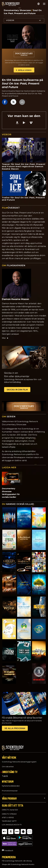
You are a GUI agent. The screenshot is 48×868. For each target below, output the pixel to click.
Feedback (9, 841)
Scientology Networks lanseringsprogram (19, 762)
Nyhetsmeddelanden (11, 786)
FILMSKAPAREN (14, 265)
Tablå (5, 776)
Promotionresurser (10, 791)
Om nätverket (8, 767)
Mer (5, 338)
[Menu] (44, 4)
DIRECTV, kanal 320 (10, 810)
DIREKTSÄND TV (10, 772)
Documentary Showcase (18, 10)
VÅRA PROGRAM (9, 798)
